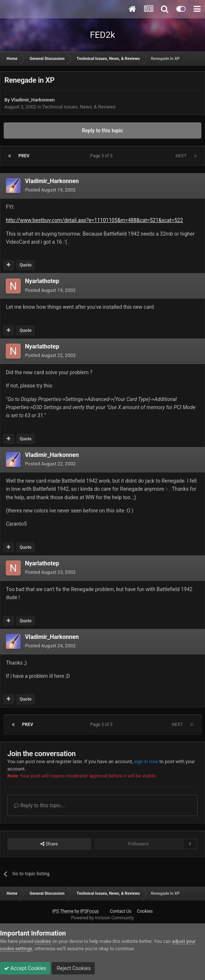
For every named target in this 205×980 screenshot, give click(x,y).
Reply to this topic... (39, 805)
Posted (50, 190)
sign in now (146, 761)
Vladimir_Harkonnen (33, 100)
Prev (24, 156)
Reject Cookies (73, 968)
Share (49, 844)
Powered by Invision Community (103, 918)
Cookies (145, 911)
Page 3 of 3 (103, 156)
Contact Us (121, 911)
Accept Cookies (25, 968)
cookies (43, 941)
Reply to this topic (102, 130)
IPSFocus (89, 911)
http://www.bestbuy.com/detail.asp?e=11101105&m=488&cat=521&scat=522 (94, 220)
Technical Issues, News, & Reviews (79, 107)
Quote (25, 265)
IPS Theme (63, 911)
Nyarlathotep (42, 281)
